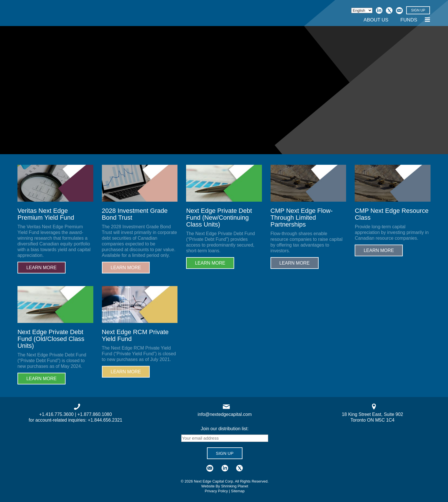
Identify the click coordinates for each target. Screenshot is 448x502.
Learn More (42, 268)
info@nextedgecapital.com (225, 414)
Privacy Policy (216, 491)
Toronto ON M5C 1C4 (372, 420)
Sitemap (238, 491)
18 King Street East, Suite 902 (372, 414)
